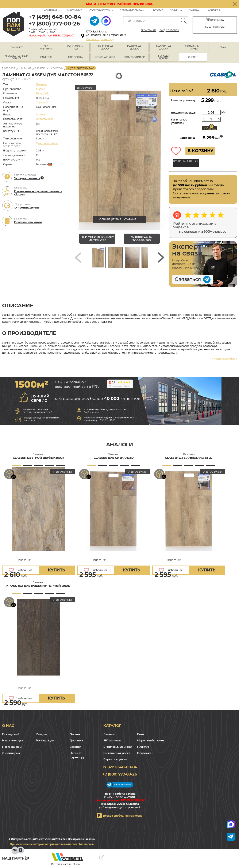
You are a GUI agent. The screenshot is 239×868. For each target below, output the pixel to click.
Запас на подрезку (209, 128)
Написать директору (100, 39)
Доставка (76, 740)
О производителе (27, 207)
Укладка (194, 10)
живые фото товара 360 (142, 239)
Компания (50, 10)
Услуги (175, 10)
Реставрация (45, 740)
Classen (40, 68)
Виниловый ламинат (118, 747)
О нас (8, 726)
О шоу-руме (74, 10)
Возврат (158, 10)
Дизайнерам (11, 753)
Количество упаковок (179, 121)
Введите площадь (183, 112)
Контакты (214, 10)
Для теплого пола (47, 143)
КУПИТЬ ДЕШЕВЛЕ (186, 161)
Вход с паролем (169, 31)
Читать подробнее (225, 359)
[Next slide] (161, 259)
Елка (140, 734)
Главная (10, 68)
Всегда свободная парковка (123, 816)
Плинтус (143, 747)
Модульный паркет (151, 740)
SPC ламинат (112, 740)
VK (15, 852)
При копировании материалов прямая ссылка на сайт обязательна (52, 844)
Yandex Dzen (21, 852)
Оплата (75, 734)
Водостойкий (45, 119)
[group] (119, 157)
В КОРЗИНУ (200, 151)
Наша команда (12, 740)
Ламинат (25, 68)
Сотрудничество (100, 10)
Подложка (144, 753)
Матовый (42, 114)
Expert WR (56, 68)
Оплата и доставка (131, 10)
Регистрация (148, 31)
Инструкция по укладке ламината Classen (38, 193)
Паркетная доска (115, 759)
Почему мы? (11, 734)
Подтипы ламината (28, 222)
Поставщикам (12, 747)
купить (57, 570)
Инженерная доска (117, 753)
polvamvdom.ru (14, 24)
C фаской (42, 102)
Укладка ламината (27, 178)
